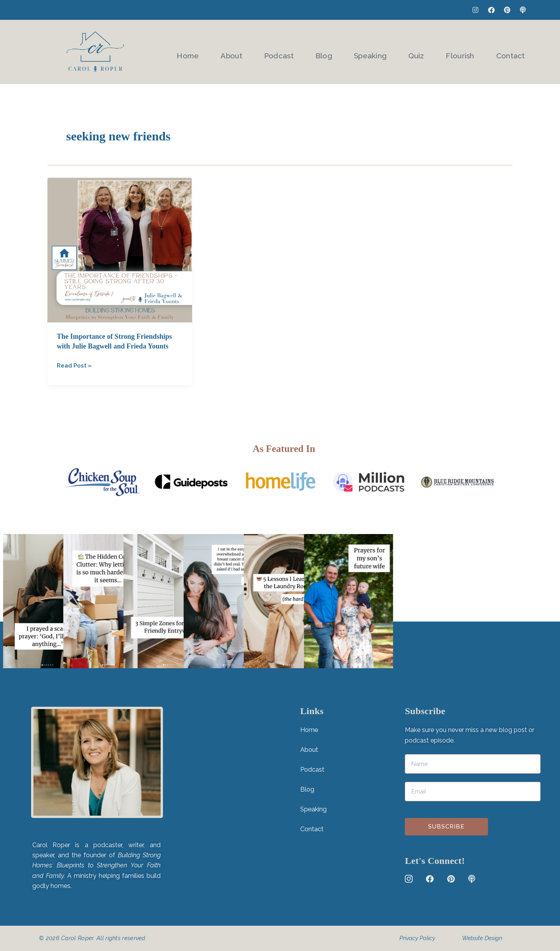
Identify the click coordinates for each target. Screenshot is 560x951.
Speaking (377, 53)
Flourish (463, 53)
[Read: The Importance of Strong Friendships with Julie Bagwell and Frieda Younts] (120, 250)
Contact (511, 53)
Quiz (421, 53)
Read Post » (75, 365)
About (245, 53)
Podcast (290, 53)
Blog (333, 53)
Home (204, 53)
